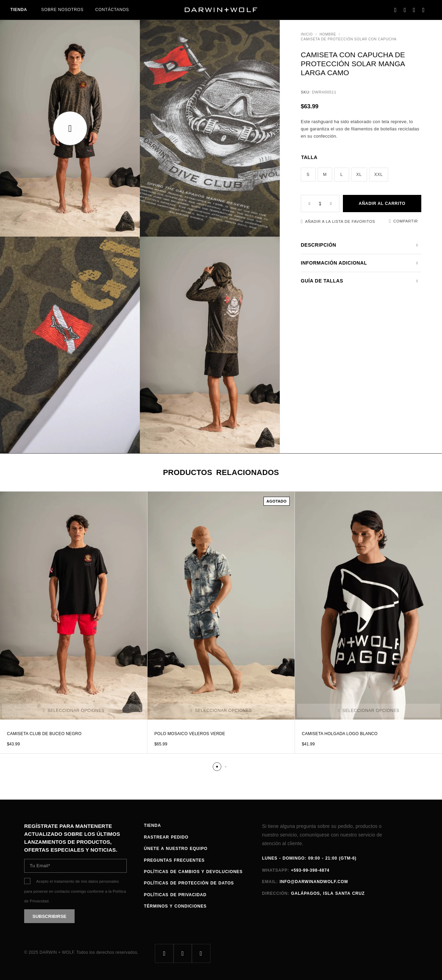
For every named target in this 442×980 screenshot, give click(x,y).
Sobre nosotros (62, 10)
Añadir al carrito (382, 204)
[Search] (405, 10)
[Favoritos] (414, 10)
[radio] (308, 175)
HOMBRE (328, 34)
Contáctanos (112, 10)
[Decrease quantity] (306, 204)
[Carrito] (424, 10)
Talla (309, 157)
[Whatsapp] (201, 954)
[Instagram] (182, 954)
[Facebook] (164, 954)
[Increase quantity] (335, 204)
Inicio (307, 34)
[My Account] (396, 10)
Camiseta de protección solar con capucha (349, 39)
